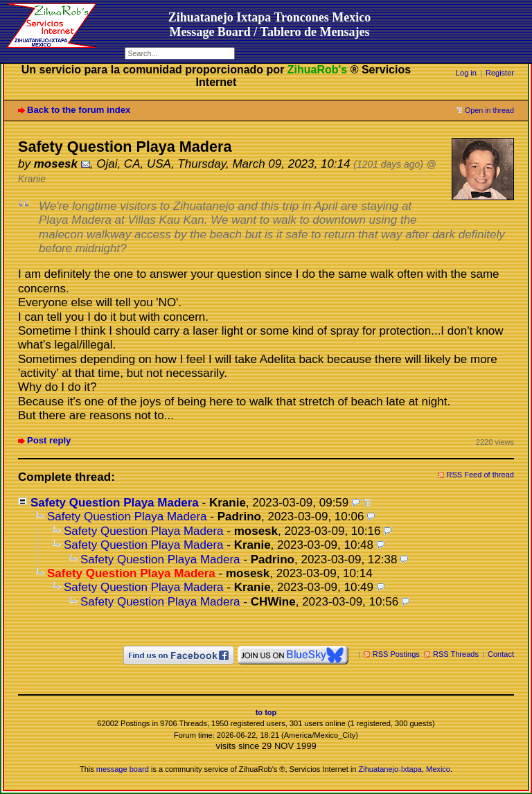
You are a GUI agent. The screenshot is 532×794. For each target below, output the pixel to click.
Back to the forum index (79, 110)
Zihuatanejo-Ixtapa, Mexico (405, 769)
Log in (466, 73)
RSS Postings (396, 654)
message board (123, 769)
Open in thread (489, 110)
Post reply (49, 440)
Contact (501, 654)
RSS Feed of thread (481, 475)
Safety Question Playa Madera (115, 503)
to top (266, 712)
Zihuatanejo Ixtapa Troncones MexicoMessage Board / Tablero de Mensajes (270, 25)
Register (500, 73)
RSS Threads (456, 654)
